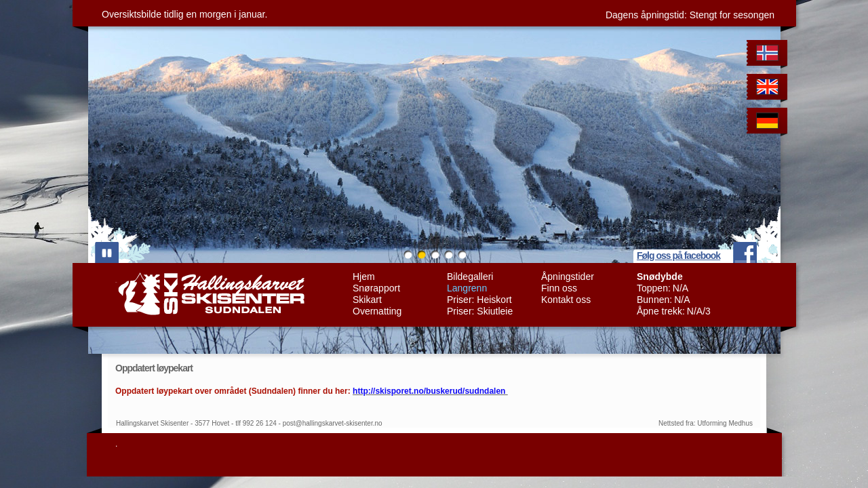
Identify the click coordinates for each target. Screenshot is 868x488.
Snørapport (376, 288)
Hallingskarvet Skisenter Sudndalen (210, 294)
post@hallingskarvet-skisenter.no (333, 423)
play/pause (107, 252)
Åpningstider (568, 277)
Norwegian (769, 55)
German (769, 123)
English (769, 89)
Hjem (364, 277)
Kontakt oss (566, 300)
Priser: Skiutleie (480, 311)
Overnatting (377, 311)
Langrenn (467, 288)
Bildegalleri (470, 277)
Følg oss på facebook (678, 256)
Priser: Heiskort (479, 300)
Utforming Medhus (725, 423)
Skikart (367, 300)
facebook (745, 252)
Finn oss (559, 288)
